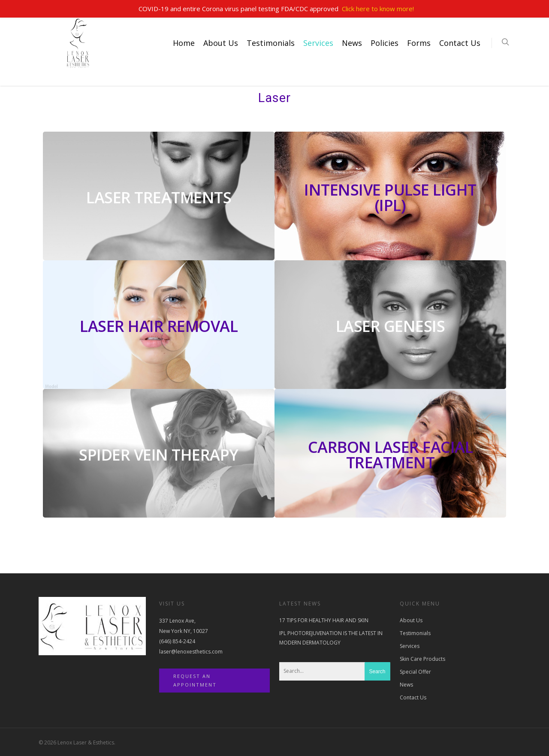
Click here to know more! (378, 9)
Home (184, 43)
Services (318, 43)
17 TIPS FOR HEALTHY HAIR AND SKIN (324, 620)
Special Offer (415, 672)
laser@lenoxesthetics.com (191, 652)
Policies (385, 43)
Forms (419, 43)
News (352, 43)
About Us (221, 43)
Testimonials (271, 43)
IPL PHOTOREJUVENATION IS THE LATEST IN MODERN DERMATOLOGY (331, 638)
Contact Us (460, 43)
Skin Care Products (422, 659)
